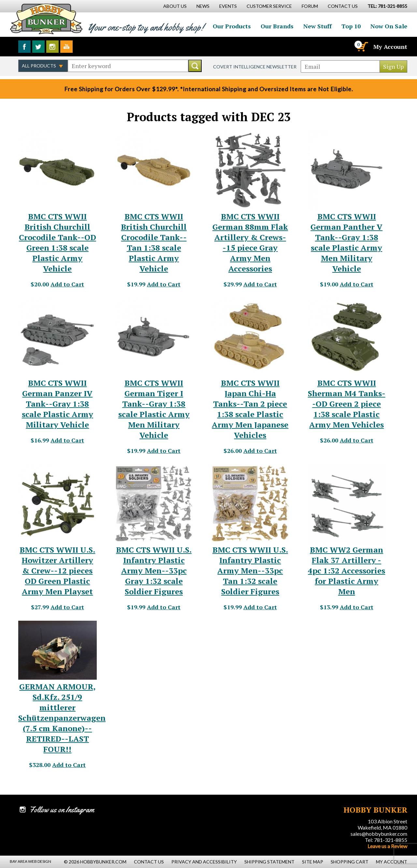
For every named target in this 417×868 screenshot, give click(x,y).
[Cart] (362, 47)
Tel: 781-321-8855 (386, 840)
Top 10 (351, 26)
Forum (310, 6)
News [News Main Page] (203, 6)
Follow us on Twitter (38, 47)
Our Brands (277, 26)
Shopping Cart (350, 862)
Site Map (313, 862)
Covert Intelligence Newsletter (255, 67)
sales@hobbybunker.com (379, 834)
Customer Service (269, 6)
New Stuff (317, 26)
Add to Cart (67, 284)
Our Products (232, 26)
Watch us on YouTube (66, 47)
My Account (390, 47)
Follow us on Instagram (52, 47)
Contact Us (343, 6)
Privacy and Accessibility (204, 862)
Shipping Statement (269, 862)
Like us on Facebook (24, 47)
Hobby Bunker (46, 19)
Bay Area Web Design (30, 861)
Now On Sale (389, 26)
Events (228, 6)
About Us (175, 6)
